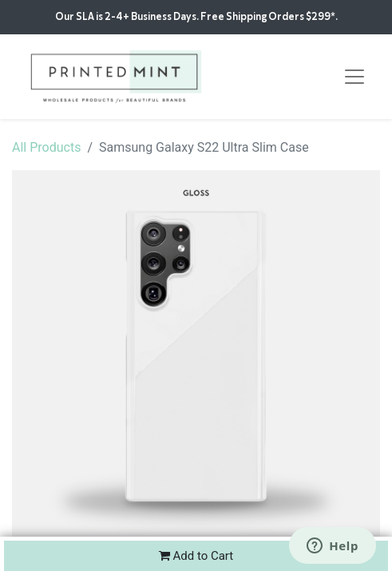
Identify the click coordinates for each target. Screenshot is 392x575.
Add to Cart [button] (196, 556)
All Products (46, 147)
